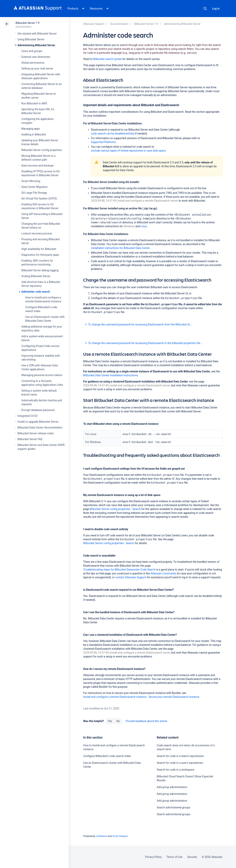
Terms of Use (174, 857)
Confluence (102, 836)
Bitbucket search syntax (108, 59)
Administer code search (36, 292)
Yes (110, 721)
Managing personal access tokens (42, 375)
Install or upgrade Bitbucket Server (38, 422)
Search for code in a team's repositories (180, 756)
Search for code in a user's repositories (180, 763)
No (118, 721)
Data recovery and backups (37, 166)
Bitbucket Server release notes (36, 433)
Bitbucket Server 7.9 (27, 23)
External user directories (36, 57)
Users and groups (32, 51)
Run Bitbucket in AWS (34, 103)
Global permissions (33, 63)
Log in (216, 9)
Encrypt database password (38, 410)
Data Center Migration (34, 187)
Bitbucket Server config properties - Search (115, 509)
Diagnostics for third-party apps (40, 255)
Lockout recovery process (37, 233)
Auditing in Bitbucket (34, 134)
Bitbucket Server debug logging (40, 270)
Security (192, 857)
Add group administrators (172, 787)
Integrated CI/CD (27, 416)
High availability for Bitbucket (39, 249)
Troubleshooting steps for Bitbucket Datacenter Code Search (119, 570)
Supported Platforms (103, 142)
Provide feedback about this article (146, 721)
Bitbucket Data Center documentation (40, 427)
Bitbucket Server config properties (42, 150)
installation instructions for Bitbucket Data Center (120, 248)
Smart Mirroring (31, 181)
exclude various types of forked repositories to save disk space (128, 151)
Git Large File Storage (34, 193)
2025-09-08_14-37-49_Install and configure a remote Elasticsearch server (134, 201)
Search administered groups (174, 807)
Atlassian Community (163, 573)
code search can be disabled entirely (113, 134)
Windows (129, 226)
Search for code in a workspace (175, 770)
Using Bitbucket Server (31, 39)
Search (205, 9)
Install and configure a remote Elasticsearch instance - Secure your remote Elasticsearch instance (141, 697)
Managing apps (31, 129)
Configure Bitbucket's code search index (107, 756)
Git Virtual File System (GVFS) (39, 199)
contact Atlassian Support (131, 577)
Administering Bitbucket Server (36, 45)
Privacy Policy (153, 857)
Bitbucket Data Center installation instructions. (111, 375)
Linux (144, 226)
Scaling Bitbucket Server (36, 276)
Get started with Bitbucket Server (37, 34)
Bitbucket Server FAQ (30, 439)
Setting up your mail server (37, 69)
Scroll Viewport (120, 836)
